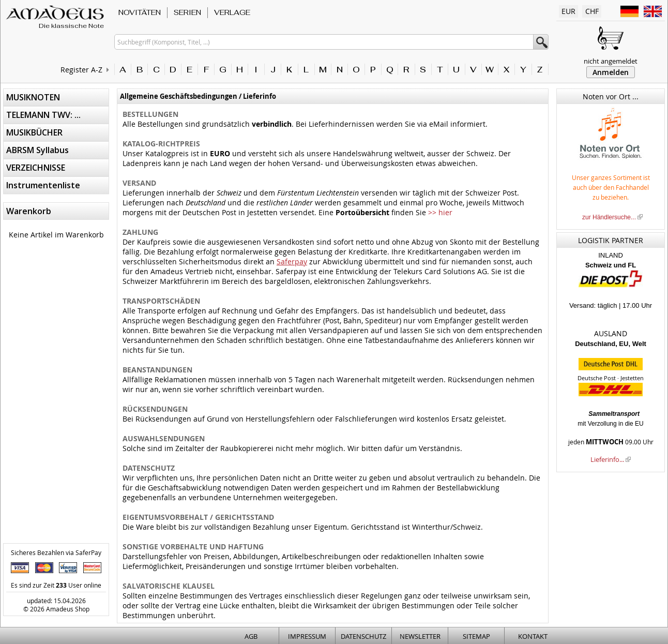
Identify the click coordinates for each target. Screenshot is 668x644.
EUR (568, 11)
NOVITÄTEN (140, 12)
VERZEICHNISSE (36, 168)
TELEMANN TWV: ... (43, 115)
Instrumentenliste (43, 185)
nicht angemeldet (611, 61)
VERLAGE (232, 12)
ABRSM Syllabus (37, 150)
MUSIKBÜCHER (34, 132)
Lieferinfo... (607, 459)
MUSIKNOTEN (33, 97)
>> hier (440, 212)
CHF (592, 11)
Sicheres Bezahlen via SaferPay (56, 552)
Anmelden (611, 72)
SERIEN (187, 12)
